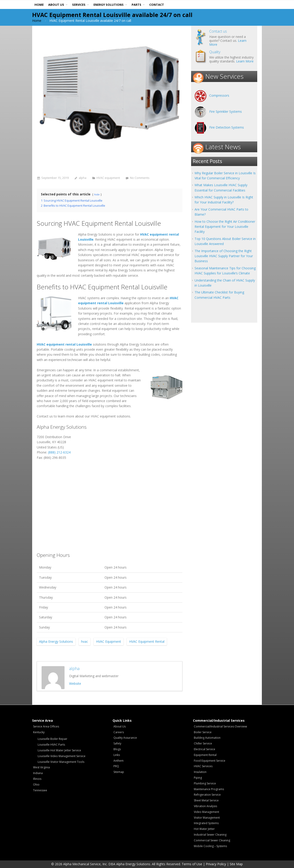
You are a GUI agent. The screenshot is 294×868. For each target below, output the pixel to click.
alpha (83, 178)
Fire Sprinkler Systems (226, 111)
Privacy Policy (216, 864)
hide (97, 194)
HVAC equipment (108, 178)
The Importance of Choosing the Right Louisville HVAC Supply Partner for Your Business (224, 256)
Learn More (245, 61)
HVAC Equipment (109, 641)
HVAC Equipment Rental (147, 641)
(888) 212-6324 (59, 452)
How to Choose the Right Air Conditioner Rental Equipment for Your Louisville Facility (225, 227)
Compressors (219, 95)
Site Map (236, 864)
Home (37, 21)
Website (75, 683)
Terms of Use (192, 864)
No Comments (140, 178)
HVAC (95, 416)
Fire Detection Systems (227, 127)
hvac (85, 641)
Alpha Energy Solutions (56, 641)
